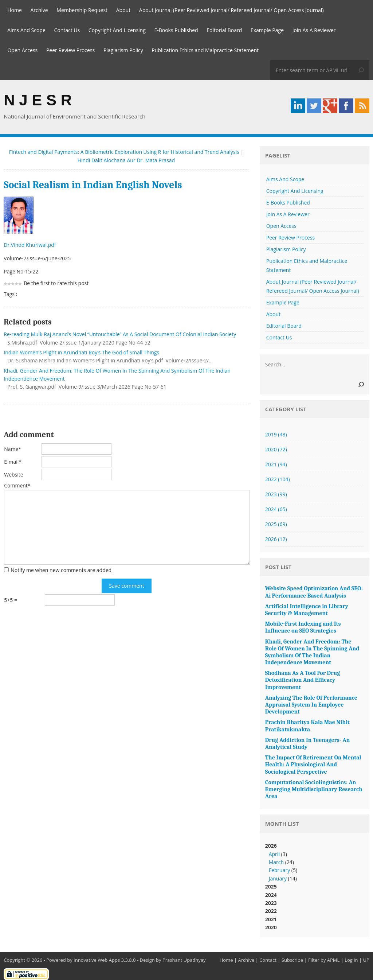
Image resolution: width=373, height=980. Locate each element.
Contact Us (67, 30)
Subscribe (292, 960)
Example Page (267, 30)
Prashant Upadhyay (184, 960)
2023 (276, 494)
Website (13, 475)
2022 (278, 479)
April (274, 854)
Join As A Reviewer (314, 30)
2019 (276, 434)
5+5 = (11, 600)
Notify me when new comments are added (61, 570)
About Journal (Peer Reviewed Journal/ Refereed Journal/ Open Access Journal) (231, 10)
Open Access (22, 50)
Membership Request (82, 10)
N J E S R (38, 100)
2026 (276, 539)
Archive (39, 10)
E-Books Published (176, 30)
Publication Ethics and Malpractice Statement (205, 50)
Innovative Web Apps (97, 960)
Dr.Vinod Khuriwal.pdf (30, 245)
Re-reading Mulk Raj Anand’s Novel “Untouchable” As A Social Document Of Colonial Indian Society (120, 334)
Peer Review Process (70, 50)
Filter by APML (324, 960)
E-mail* (13, 462)
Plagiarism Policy (123, 50)
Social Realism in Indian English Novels (93, 185)
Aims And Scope (26, 30)
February (279, 870)
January (278, 878)
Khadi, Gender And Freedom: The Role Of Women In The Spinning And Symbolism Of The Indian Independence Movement (117, 375)
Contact (268, 960)
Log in (351, 960)
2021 (276, 464)
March (276, 862)
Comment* (17, 485)
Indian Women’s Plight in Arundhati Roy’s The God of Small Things (81, 352)
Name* (13, 449)
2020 (276, 449)
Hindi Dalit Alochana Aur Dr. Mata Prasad (126, 160)
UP (366, 960)
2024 (276, 509)
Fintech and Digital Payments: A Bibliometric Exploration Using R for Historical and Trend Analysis (124, 152)
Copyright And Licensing (117, 30)
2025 (276, 524)
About (123, 10)
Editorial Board (224, 30)
